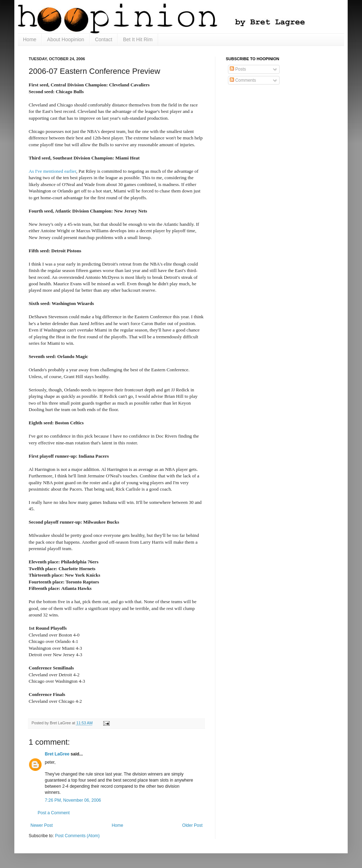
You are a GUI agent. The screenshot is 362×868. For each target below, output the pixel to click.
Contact (104, 39)
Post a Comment (54, 813)
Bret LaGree (57, 754)
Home (30, 39)
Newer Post (42, 825)
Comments (243, 80)
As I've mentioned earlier (53, 171)
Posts (238, 69)
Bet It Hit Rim (138, 39)
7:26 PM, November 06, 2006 (73, 800)
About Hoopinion (66, 39)
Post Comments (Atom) (77, 836)
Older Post (192, 825)
